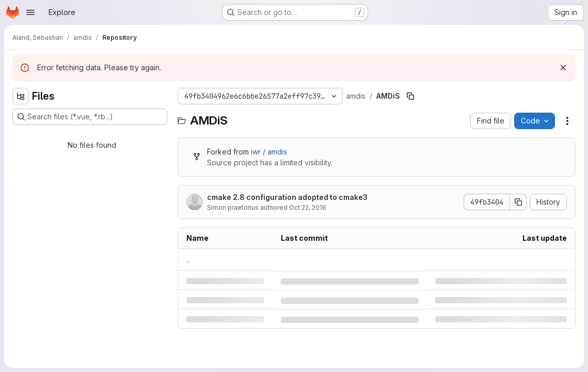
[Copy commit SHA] (518, 202)
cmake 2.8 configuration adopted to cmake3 (287, 197)
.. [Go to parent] (188, 260)
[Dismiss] (563, 68)
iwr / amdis (269, 152)
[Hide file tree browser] (21, 96)
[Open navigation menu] (30, 12)
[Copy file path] (410, 96)
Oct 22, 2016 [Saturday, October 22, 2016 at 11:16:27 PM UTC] (308, 207)
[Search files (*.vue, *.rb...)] (90, 117)
